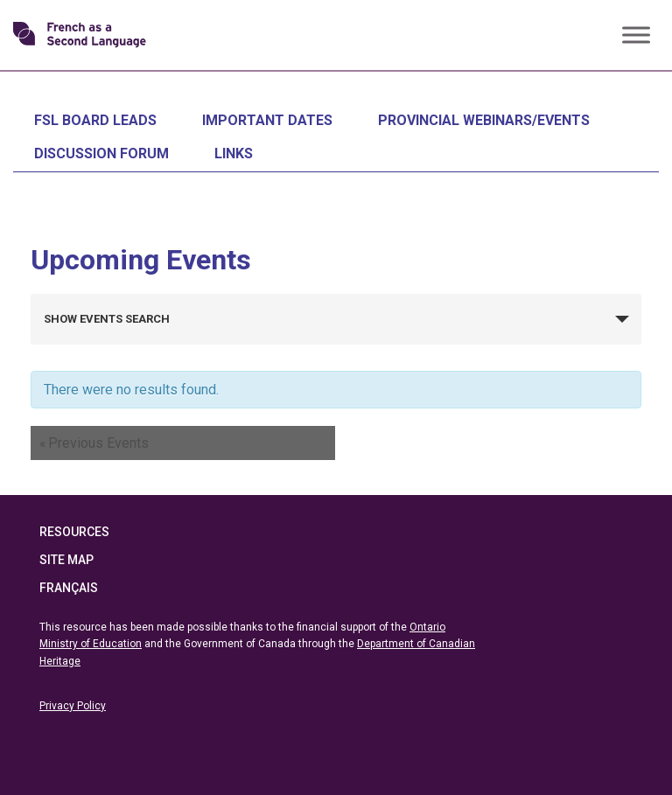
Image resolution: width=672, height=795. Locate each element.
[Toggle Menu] (636, 35)
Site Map (66, 560)
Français (69, 588)
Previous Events (94, 443)
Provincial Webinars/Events (484, 120)
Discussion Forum (101, 153)
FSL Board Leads (95, 120)
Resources (74, 532)
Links (234, 153)
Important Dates (267, 120)
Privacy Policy (73, 706)
